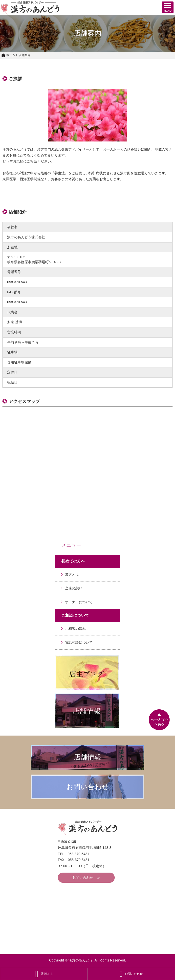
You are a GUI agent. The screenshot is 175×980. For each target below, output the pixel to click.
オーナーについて (79, 602)
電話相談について (79, 642)
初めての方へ (73, 561)
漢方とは (72, 575)
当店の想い (74, 588)
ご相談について (75, 615)
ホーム (8, 55)
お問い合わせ (83, 878)
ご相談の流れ (75, 629)
